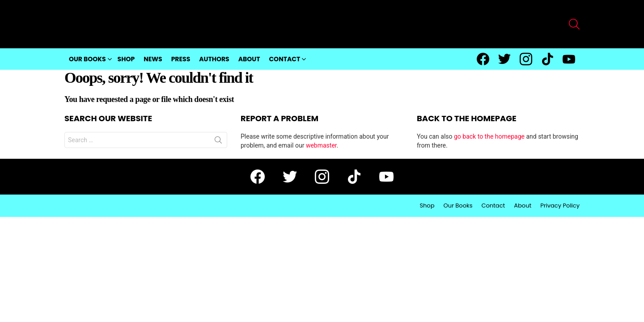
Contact (284, 59)
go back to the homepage (489, 136)
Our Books (87, 59)
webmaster (321, 145)
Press (181, 59)
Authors (214, 59)
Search (218, 142)
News (153, 59)
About (249, 59)
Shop (126, 59)
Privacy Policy (560, 206)
